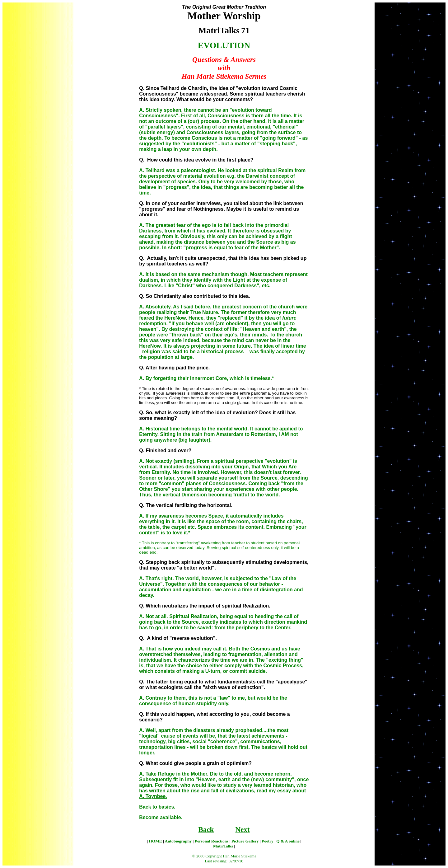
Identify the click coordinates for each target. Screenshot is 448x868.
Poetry (268, 841)
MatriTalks (223, 846)
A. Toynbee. (153, 796)
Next (242, 829)
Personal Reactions (212, 841)
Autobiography (178, 841)
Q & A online (288, 841)
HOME (155, 841)
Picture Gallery (245, 841)
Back (206, 829)
